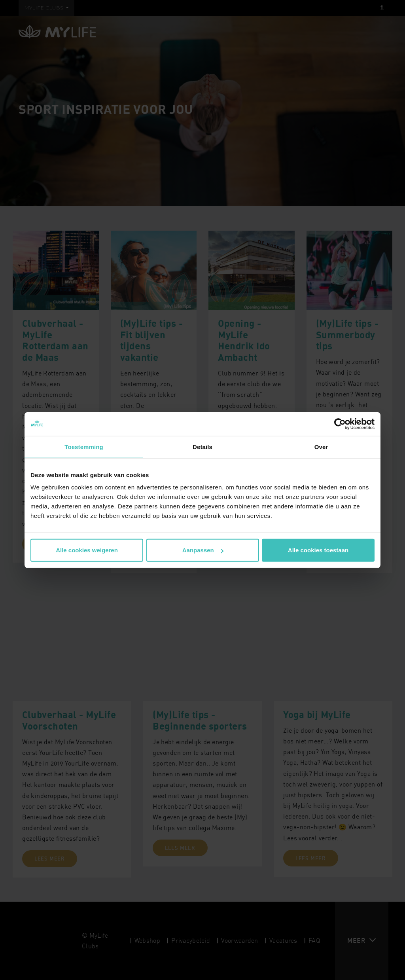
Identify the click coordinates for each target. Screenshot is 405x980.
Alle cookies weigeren (87, 550)
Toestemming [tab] (84, 446)
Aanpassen (203, 550)
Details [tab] (202, 446)
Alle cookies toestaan (318, 550)
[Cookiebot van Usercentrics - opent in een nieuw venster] (340, 424)
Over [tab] (321, 446)
